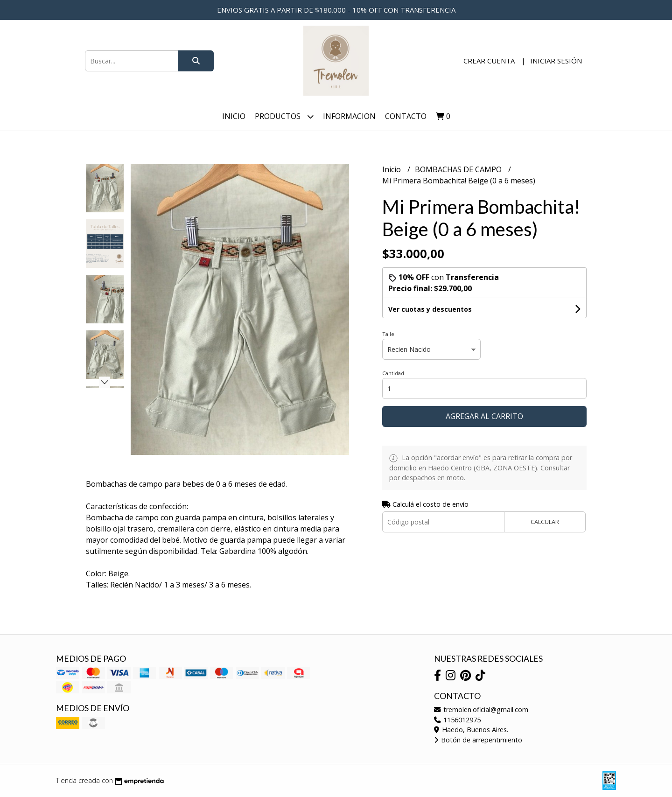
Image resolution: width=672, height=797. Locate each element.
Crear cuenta (489, 61)
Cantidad (393, 373)
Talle (388, 334)
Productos (284, 116)
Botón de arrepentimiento (478, 740)
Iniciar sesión (556, 61)
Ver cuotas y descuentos (430, 309)
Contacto (406, 116)
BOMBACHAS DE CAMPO (459, 169)
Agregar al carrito (484, 416)
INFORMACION (349, 116)
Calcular (545, 522)
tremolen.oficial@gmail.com (481, 710)
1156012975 (457, 720)
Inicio (234, 116)
